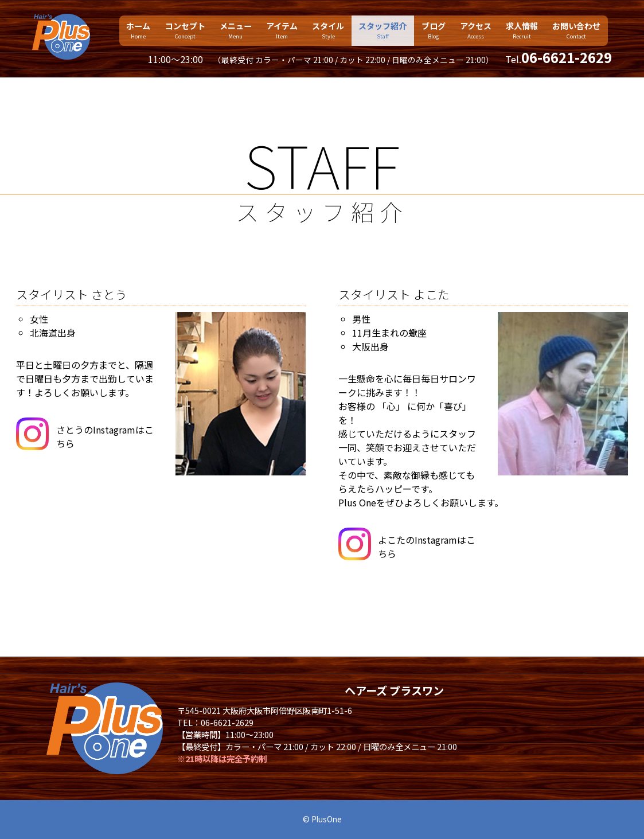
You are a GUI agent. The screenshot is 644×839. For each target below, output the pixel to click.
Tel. (559, 59)
